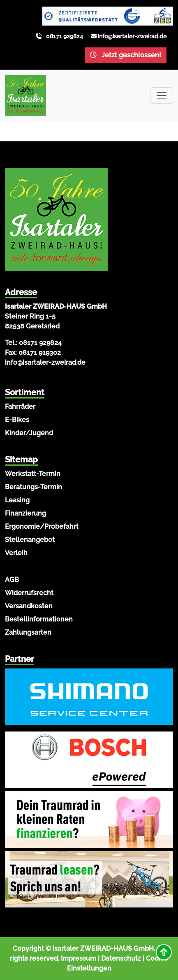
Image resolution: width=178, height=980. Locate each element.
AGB (12, 580)
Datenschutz (121, 958)
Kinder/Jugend (29, 433)
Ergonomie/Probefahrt (42, 526)
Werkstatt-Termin (33, 474)
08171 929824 (65, 36)
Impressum (79, 958)
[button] (164, 952)
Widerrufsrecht (29, 593)
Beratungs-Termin (34, 487)
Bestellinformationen (39, 619)
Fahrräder (20, 407)
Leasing (17, 500)
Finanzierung (25, 513)
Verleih (16, 553)
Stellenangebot (30, 540)
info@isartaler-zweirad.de (132, 36)
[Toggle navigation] (162, 96)
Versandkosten (29, 606)
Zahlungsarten (28, 632)
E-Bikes (17, 420)
